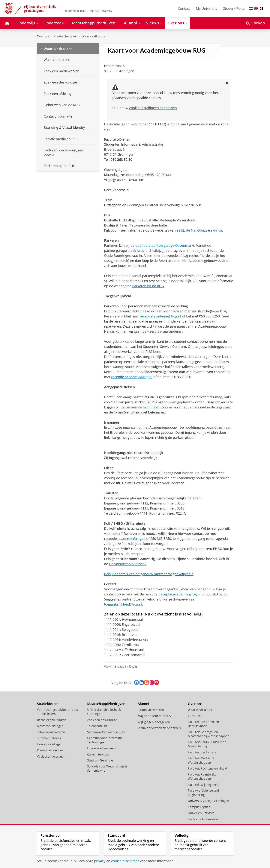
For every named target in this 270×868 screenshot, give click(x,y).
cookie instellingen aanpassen (153, 108)
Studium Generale (100, 760)
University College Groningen (208, 801)
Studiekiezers (48, 704)
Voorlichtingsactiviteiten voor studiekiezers (58, 712)
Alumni (143, 704)
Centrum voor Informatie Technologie (105, 740)
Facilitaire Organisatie (203, 819)
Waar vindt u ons (94, 36)
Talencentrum (97, 726)
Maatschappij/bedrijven (106, 704)
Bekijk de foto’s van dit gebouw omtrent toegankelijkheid (149, 574)
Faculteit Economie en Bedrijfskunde (203, 724)
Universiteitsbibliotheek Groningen (104, 712)
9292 (180, 230)
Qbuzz (202, 230)
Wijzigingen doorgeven (154, 722)
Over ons (43, 36)
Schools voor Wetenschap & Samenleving (107, 769)
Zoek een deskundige (102, 720)
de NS (191, 230)
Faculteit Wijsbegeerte (204, 785)
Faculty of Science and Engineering (203, 793)
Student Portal (234, 8)
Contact (184, 8)
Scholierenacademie (51, 732)
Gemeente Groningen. (143, 407)
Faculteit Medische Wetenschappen (201, 760)
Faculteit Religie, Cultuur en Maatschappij (207, 744)
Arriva (217, 230)
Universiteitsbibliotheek (128, 564)
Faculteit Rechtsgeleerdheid (207, 768)
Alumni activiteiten (151, 710)
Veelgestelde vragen (51, 756)
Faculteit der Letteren (203, 752)
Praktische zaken (66, 36)
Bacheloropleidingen (52, 720)
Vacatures (195, 716)
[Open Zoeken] (256, 23)
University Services (201, 813)
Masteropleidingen (50, 726)
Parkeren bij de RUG (148, 286)
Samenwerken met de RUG (106, 732)
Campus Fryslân (199, 807)
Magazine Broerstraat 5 (154, 716)
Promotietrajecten (50, 750)
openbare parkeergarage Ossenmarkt (165, 245)
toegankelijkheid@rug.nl (123, 604)
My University (207, 8)
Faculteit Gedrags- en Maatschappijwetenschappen (209, 734)
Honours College (49, 744)
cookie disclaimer (125, 861)
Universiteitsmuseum (102, 748)
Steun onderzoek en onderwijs (159, 728)
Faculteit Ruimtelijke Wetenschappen (202, 777)
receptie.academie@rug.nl (160, 316)
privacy (100, 861)
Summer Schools (49, 738)
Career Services (98, 754)
